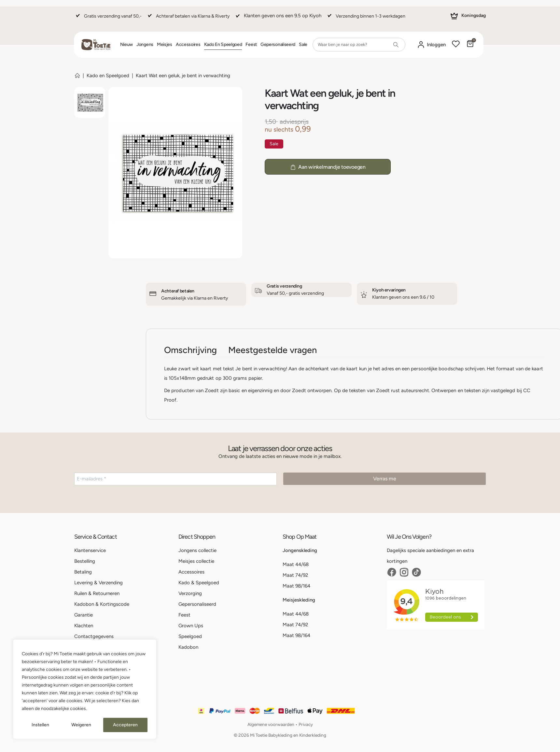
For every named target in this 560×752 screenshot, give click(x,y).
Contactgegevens (94, 636)
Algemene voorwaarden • (273, 724)
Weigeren (81, 725)
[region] (85, 689)
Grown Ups (191, 626)
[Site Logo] (96, 45)
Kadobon (188, 647)
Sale (303, 44)
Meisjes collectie (196, 561)
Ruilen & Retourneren (97, 593)
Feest (251, 44)
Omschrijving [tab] (190, 350)
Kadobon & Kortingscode (102, 604)
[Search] (396, 45)
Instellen (40, 725)
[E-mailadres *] (175, 479)
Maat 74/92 (295, 575)
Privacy (306, 724)
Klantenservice (90, 550)
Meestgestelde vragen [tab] (273, 350)
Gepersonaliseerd (278, 44)
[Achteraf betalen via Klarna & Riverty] (188, 19)
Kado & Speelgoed (199, 583)
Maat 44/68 (296, 564)
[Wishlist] (456, 45)
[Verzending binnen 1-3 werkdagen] (366, 19)
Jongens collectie (197, 550)
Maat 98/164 (296, 586)
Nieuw (127, 44)
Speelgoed (190, 636)
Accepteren (125, 725)
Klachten (84, 626)
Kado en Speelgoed (223, 44)
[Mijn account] (431, 45)
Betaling (83, 572)
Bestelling (85, 561)
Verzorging (190, 593)
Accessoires (188, 44)
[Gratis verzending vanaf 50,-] (108, 19)
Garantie (84, 615)
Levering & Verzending (98, 583)
